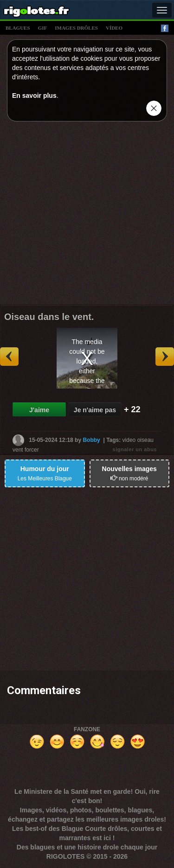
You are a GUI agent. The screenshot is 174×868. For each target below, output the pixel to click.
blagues (18, 28)
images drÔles (76, 28)
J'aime (39, 410)
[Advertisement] (87, 215)
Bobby (91, 440)
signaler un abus (135, 449)
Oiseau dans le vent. (49, 317)
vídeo (114, 28)
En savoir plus (34, 96)
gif (43, 28)
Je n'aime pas (95, 410)
